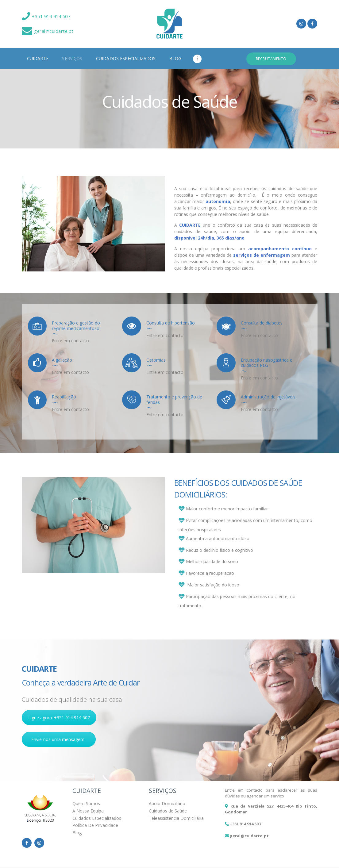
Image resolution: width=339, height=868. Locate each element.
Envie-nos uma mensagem (58, 739)
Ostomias (156, 360)
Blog (77, 833)
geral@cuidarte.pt (249, 836)
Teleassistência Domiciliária (176, 818)
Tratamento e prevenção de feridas (174, 399)
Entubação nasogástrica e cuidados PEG (267, 363)
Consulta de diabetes (262, 323)
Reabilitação (64, 397)
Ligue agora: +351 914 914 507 (59, 718)
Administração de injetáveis (268, 397)
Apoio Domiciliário (167, 803)
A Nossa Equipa (88, 811)
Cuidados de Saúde (168, 811)
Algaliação (62, 360)
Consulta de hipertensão (171, 323)
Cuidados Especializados (97, 818)
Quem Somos (86, 803)
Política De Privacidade (95, 825)
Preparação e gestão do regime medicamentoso (76, 326)
